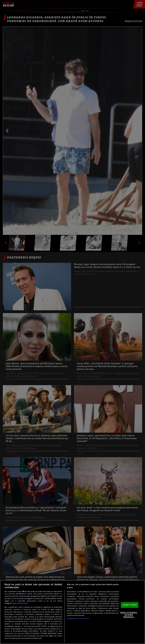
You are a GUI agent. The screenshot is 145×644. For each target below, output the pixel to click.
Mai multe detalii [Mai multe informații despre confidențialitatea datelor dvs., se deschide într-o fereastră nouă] (20, 603)
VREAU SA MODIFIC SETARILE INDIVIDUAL (129, 615)
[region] (72, 612)
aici (22, 626)
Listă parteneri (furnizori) (78, 618)
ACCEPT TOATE (130, 605)
